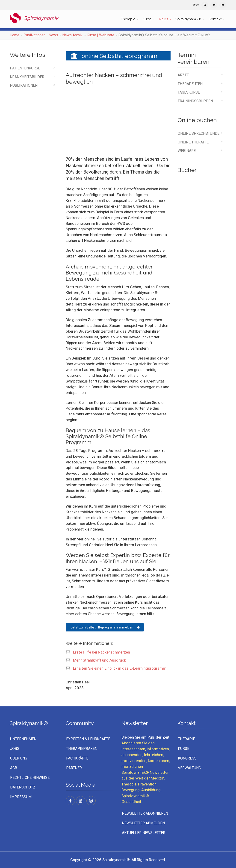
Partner (74, 768)
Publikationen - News (41, 35)
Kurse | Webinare (100, 35)
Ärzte (183, 75)
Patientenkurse (25, 68)
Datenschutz (23, 787)
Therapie (128, 19)
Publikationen (24, 85)
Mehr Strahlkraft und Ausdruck (99, 660)
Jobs (196, 5)
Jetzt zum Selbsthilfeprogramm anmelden (105, 627)
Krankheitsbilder (27, 77)
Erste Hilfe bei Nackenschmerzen (101, 652)
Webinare (187, 151)
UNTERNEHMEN (23, 739)
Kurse (147, 19)
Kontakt (215, 19)
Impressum (21, 797)
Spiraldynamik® (188, 19)
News (164, 19)
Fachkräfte (77, 758)
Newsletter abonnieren (145, 813)
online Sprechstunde (199, 133)
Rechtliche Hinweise (30, 778)
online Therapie (193, 142)
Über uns (19, 758)
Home (15, 35)
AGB (14, 768)
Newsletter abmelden (143, 823)
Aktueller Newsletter (144, 833)
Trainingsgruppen (195, 101)
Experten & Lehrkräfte (88, 739)
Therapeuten (190, 84)
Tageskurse (189, 92)
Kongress (187, 758)
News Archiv (72, 35)
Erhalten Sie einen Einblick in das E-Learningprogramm (119, 668)
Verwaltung (189, 768)
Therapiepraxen (82, 749)
